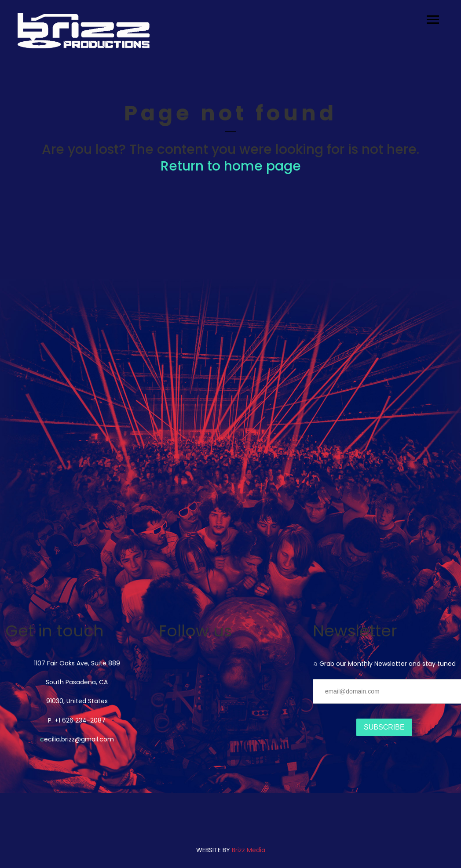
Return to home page (231, 166)
